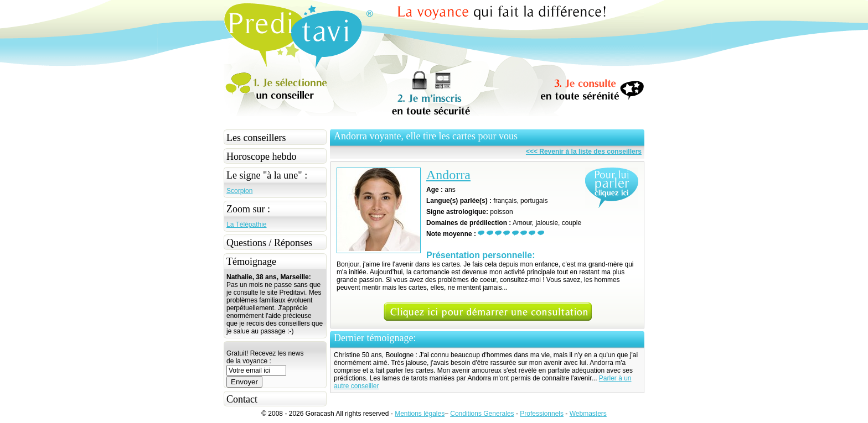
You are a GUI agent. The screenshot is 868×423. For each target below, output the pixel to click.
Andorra (448, 175)
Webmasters (588, 414)
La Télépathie (247, 224)
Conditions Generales (482, 414)
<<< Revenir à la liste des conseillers (584, 152)
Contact (242, 399)
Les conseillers (256, 138)
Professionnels (542, 414)
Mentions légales (420, 414)
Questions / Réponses (269, 243)
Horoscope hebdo (261, 156)
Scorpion (239, 191)
